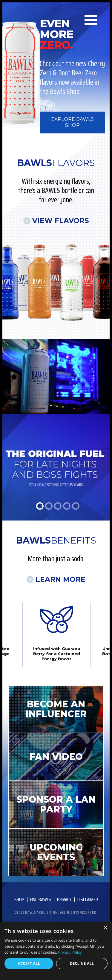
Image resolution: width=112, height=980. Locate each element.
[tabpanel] (56, 430)
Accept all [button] (29, 963)
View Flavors (61, 221)
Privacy (64, 900)
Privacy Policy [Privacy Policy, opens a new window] (70, 952)
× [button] (105, 928)
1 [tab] (40, 506)
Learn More (60, 579)
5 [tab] (76, 506)
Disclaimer (88, 900)
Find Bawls (41, 900)
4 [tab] (67, 506)
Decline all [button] (82, 963)
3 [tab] (58, 506)
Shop (19, 900)
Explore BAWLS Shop (72, 122)
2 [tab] (49, 506)
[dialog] (56, 951)
